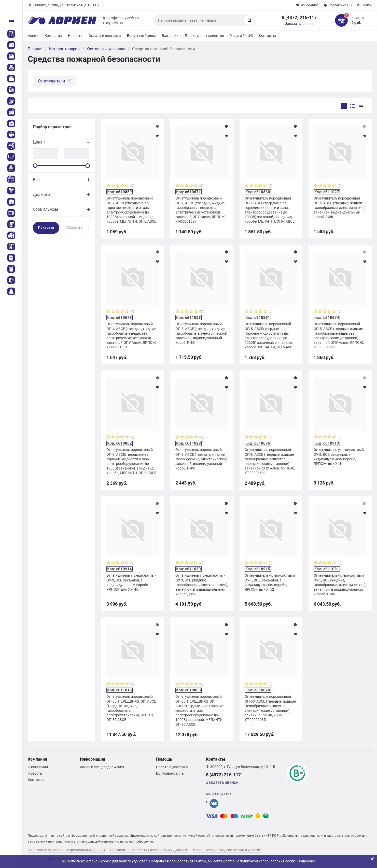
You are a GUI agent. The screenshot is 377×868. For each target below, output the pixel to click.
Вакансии (170, 36)
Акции (33, 36)
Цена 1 (39, 142)
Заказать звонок (299, 24)
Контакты (267, 36)
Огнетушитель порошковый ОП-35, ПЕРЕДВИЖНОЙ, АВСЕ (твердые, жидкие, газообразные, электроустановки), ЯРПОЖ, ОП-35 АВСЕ (131, 708)
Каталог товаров (64, 49)
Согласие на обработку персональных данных (149, 850)
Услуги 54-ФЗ (241, 36)
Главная (35, 49)
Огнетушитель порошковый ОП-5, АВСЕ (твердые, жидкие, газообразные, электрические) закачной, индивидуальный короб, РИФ (201, 333)
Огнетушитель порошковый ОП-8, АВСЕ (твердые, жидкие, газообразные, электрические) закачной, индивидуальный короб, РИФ (201, 459)
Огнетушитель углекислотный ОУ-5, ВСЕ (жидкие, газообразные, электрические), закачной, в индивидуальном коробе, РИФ (340, 585)
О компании (38, 767)
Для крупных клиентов (204, 36)
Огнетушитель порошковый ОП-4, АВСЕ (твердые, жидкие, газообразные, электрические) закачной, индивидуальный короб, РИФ (340, 208)
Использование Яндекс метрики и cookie (227, 850)
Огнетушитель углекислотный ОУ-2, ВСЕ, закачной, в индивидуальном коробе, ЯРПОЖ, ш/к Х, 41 (339, 457)
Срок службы (45, 209)
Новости (75, 36)
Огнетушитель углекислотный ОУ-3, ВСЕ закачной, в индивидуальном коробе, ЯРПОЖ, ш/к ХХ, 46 (131, 582)
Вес (36, 180)
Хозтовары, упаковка (106, 49)
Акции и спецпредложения (102, 767)
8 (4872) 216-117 (299, 17)
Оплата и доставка (105, 36)
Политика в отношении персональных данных (66, 850)
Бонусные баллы (141, 36)
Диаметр (41, 195)
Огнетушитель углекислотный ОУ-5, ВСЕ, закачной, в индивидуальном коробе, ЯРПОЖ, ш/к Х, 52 (270, 582)
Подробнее (306, 861)
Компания (53, 36)
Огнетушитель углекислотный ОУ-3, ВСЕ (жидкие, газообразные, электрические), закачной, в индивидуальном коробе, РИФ (202, 585)
